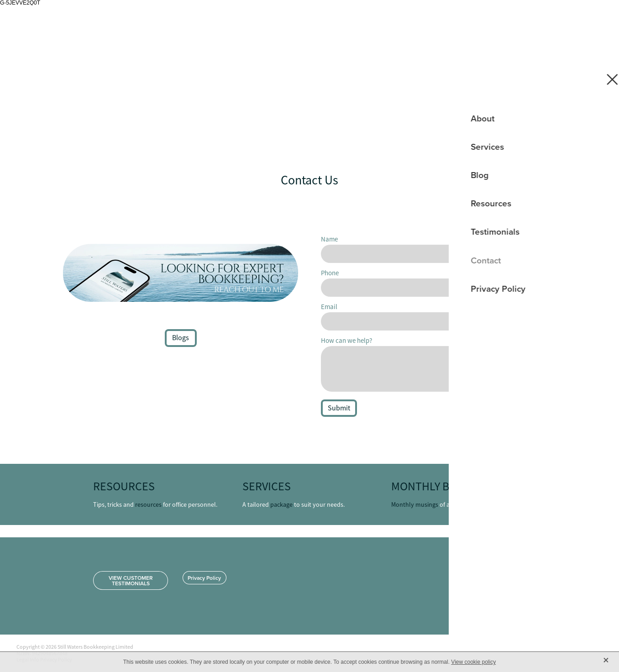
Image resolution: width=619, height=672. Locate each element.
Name (329, 239)
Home (553, 21)
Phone (330, 273)
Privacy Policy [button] (204, 578)
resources (148, 504)
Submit (339, 408)
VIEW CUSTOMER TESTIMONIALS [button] (131, 580)
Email (329, 307)
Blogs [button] (181, 338)
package (281, 504)
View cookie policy (473, 662)
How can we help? (346, 340)
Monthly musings (415, 504)
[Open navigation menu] (592, 21)
